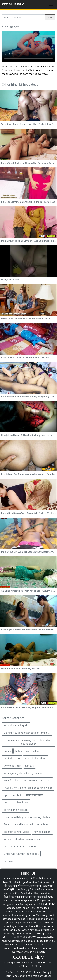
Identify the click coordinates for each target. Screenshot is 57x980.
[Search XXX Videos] (23, 17)
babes (7, 751)
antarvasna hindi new (16, 802)
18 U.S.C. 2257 (23, 972)
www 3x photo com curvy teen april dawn (27, 780)
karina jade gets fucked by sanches (24, 773)
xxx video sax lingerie (16, 725)
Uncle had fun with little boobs (21, 854)
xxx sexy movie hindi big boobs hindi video (28, 788)
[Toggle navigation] (51, 4)
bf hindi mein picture (16, 810)
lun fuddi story (12, 758)
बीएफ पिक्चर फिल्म (34, 795)
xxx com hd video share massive (22, 839)
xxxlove (29, 766)
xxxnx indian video (36, 758)
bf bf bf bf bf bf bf (14, 846)
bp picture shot (12, 795)
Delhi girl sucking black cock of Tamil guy (27, 733)
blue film (8, 882)
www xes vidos (12, 766)
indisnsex (9, 861)
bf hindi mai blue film (28, 751)
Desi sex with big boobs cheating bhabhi (27, 817)
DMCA (9, 972)
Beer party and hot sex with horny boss (26, 824)
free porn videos (42, 976)
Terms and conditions (18, 976)
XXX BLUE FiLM (13, 4)
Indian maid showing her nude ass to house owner (28, 742)
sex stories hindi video (16, 832)
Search (50, 17)
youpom (33, 846)
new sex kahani (42, 832)
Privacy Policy (42, 972)
